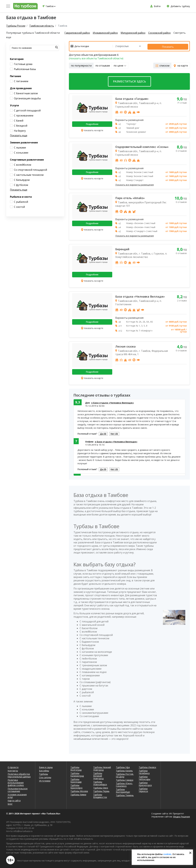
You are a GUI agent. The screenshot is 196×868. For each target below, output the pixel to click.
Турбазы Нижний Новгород (102, 768)
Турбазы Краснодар (76, 780)
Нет (119, 433)
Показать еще (19, 135)
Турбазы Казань (124, 770)
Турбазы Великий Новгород (98, 775)
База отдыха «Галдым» (132, 98)
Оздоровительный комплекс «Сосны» (142, 146)
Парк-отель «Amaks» (130, 197)
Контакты (13, 770)
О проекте (13, 766)
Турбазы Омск (101, 787)
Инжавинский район (107, 33)
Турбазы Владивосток (100, 795)
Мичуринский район (136, 33)
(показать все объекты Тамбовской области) (96, 57)
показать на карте (92, 129)
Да (105, 433)
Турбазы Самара (125, 779)
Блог (10, 803)
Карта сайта (14, 800)
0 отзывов (181, 150)
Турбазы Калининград (77, 774)
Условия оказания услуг (17, 795)
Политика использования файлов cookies (16, 782)
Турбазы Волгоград (76, 768)
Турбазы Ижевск (147, 766)
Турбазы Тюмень (125, 794)
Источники (45, 780)
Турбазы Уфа (123, 766)
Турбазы (43, 773)
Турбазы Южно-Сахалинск (124, 784)
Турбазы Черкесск (143, 789)
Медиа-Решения (181, 816)
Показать (174, 46)
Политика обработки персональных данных (19, 774)
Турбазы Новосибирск (100, 782)
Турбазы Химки (78, 794)
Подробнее (92, 123)
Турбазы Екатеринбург (123, 790)
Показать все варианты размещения (135, 184)
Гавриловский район (77, 33)
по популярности (81, 65)
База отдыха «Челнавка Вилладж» (140, 295)
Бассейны (44, 770)
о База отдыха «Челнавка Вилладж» (113, 402)
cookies (167, 854)
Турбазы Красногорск (145, 783)
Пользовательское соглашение (18, 789)
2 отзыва (182, 299)
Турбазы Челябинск (144, 771)
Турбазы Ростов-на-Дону (125, 774)
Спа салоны (45, 776)
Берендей (122, 248)
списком (162, 65)
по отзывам (103, 65)
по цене (120, 65)
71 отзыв (182, 102)
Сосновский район (164, 33)
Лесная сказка (125, 345)
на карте (181, 65)
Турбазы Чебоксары (144, 777)
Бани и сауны (46, 766)
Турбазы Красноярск (76, 786)
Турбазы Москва (79, 790)
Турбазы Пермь (101, 790)
